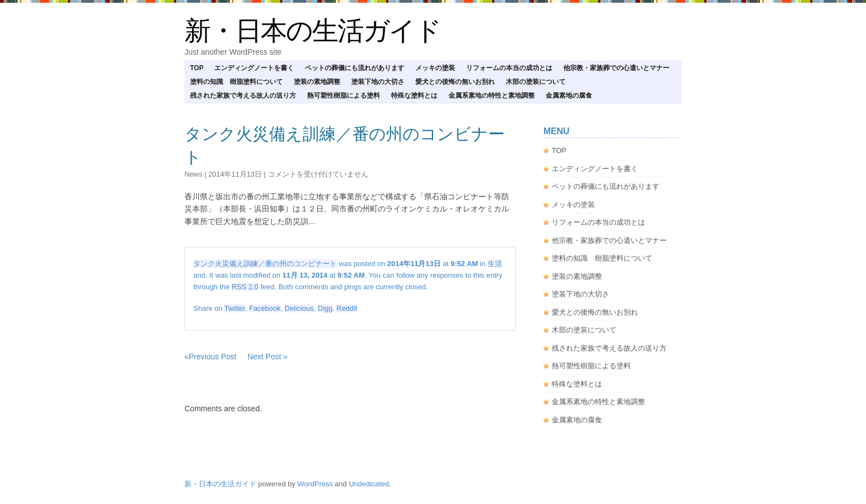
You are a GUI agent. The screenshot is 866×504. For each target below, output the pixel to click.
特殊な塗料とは (414, 96)
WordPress (315, 484)
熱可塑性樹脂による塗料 (344, 96)
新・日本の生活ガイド (313, 31)
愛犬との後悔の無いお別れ (455, 82)
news (194, 174)
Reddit (347, 308)
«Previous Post (210, 357)
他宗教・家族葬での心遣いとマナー (616, 68)
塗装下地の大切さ (378, 82)
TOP (197, 68)
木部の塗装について (536, 82)
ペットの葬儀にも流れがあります (355, 68)
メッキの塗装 (435, 68)
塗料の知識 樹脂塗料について (236, 82)
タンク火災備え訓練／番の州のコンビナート (265, 264)
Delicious (299, 308)
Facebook (265, 308)
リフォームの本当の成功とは (509, 68)
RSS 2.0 (245, 287)
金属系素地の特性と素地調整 (492, 96)
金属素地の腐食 (569, 96)
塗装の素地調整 (317, 82)
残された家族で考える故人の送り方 (243, 96)
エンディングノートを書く (254, 68)
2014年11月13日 (235, 174)
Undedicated (369, 484)
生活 (495, 264)
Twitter (235, 308)
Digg (325, 308)
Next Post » (267, 357)
